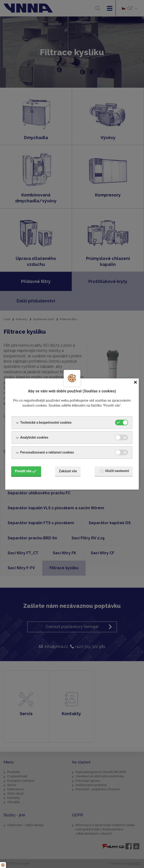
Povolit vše (26, 471)
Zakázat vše (68, 471)
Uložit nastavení (114, 471)
